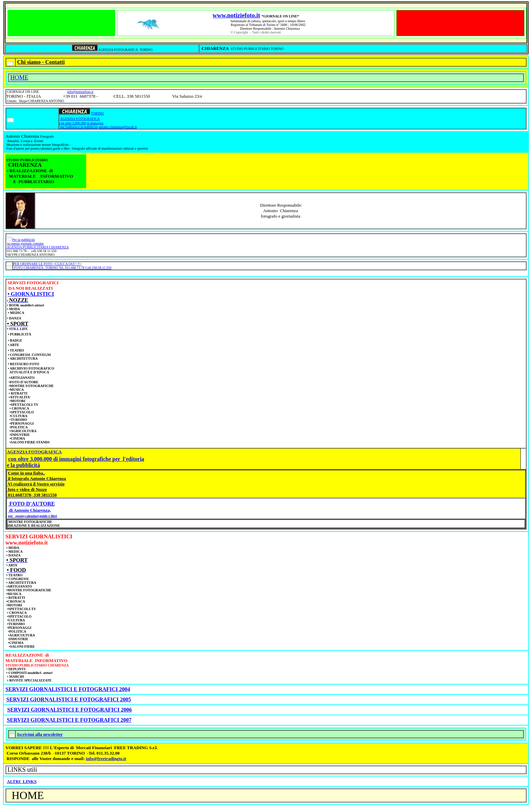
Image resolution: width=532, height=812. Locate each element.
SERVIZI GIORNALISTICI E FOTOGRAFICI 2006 (70, 710)
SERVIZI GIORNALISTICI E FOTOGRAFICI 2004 (68, 689)
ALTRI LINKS (22, 781)
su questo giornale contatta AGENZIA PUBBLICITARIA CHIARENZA (37, 245)
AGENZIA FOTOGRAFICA (80, 119)
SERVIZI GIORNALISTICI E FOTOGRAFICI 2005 (69, 699)
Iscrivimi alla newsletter (40, 734)
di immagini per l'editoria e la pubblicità (81, 125)
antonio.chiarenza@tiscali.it (118, 127)
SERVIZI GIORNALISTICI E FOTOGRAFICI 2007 (69, 720)
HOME (19, 78)
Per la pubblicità (24, 240)
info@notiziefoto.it (80, 92)
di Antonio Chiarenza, (29, 510)
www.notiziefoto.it (236, 15)
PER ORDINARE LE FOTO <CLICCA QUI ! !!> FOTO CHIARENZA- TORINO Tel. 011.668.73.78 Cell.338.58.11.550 (62, 266)
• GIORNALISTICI (31, 294)
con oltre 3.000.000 (72, 123)
